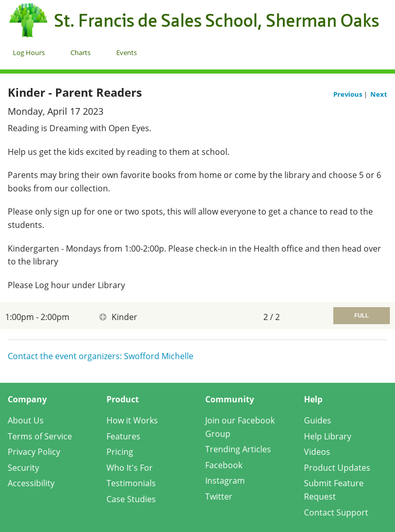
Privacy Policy (34, 452)
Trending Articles (238, 449)
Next (379, 94)
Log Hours (29, 52)
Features (123, 436)
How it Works (132, 420)
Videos (317, 452)
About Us (26, 420)
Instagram (225, 481)
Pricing (120, 452)
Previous (348, 94)
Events (127, 52)
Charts (80, 52)
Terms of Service (40, 436)
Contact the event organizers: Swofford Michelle (101, 356)
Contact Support (336, 512)
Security (23, 468)
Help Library (328, 436)
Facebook (224, 465)
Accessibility (31, 483)
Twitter (219, 496)
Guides (318, 420)
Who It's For (130, 468)
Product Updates (337, 468)
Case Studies (131, 499)
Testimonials (131, 483)
